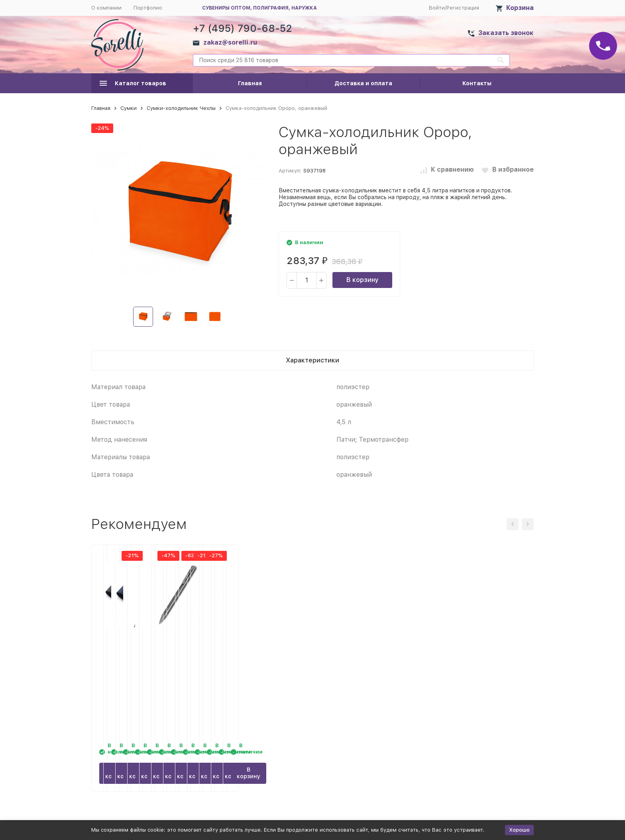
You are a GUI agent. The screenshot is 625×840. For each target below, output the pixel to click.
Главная (250, 83)
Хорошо (519, 830)
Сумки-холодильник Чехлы (181, 108)
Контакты (477, 83)
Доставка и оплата (363, 83)
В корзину (363, 280)
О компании (106, 8)
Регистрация (463, 8)
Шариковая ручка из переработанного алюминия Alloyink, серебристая (482, 658)
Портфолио (148, 8)
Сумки (129, 108)
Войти (437, 8)
